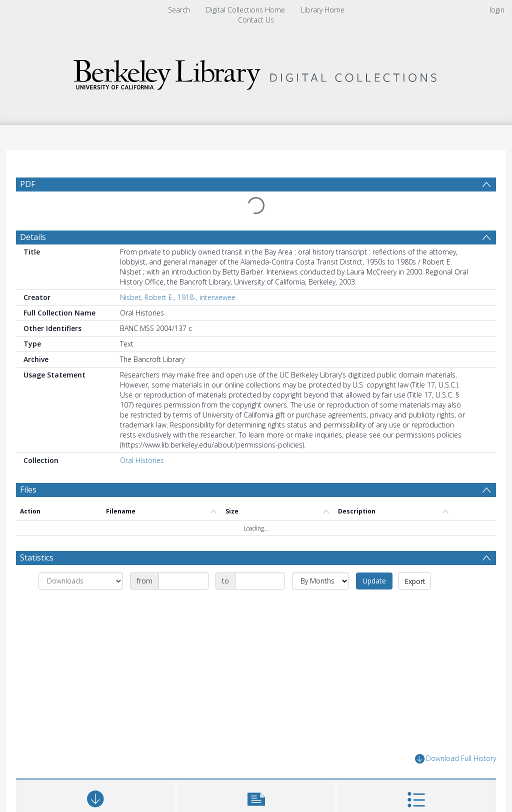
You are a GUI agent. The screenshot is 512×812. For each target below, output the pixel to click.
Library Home (323, 10)
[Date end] (260, 581)
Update (374, 581)
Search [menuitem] (179, 10)
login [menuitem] (497, 10)
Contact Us (256, 20)
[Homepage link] (256, 72)
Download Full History (455, 759)
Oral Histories (142, 460)
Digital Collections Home (245, 10)
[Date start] (183, 581)
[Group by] (81, 581)
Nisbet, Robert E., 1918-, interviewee (178, 297)
